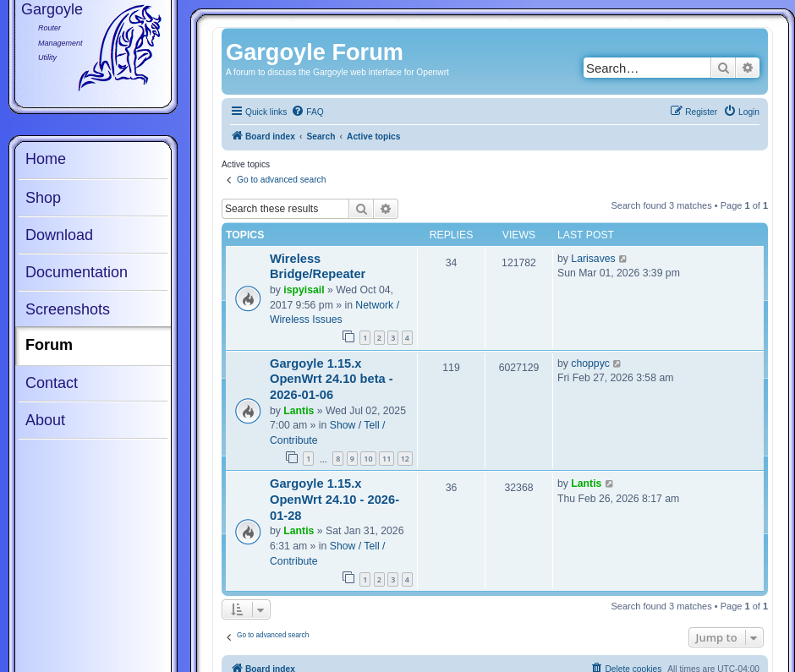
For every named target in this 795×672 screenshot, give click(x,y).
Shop (43, 198)
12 (405, 459)
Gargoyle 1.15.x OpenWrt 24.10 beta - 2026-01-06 (332, 379)
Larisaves (593, 259)
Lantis (299, 411)
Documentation (77, 272)
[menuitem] (307, 112)
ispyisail (304, 290)
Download (59, 235)
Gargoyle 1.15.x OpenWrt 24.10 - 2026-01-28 (334, 499)
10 (368, 459)
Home (46, 159)
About (45, 420)
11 (387, 459)
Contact (52, 383)
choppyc (590, 363)
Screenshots (68, 309)
